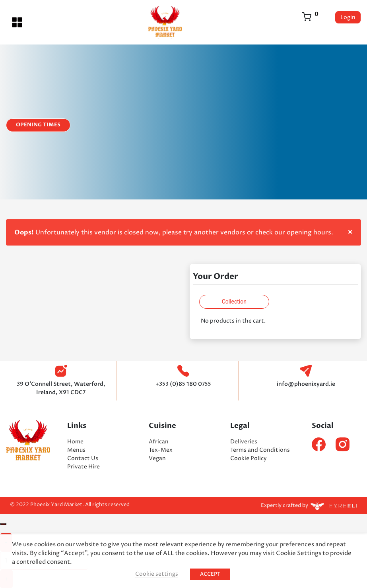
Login (348, 17)
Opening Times (38, 125)
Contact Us (83, 458)
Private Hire (83, 467)
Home (75, 442)
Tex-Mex (161, 450)
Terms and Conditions (260, 450)
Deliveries (244, 442)
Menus (76, 450)
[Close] (3, 524)
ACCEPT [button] (210, 574)
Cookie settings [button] (157, 574)
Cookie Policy (249, 458)
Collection (234, 302)
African (159, 442)
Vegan (157, 458)
